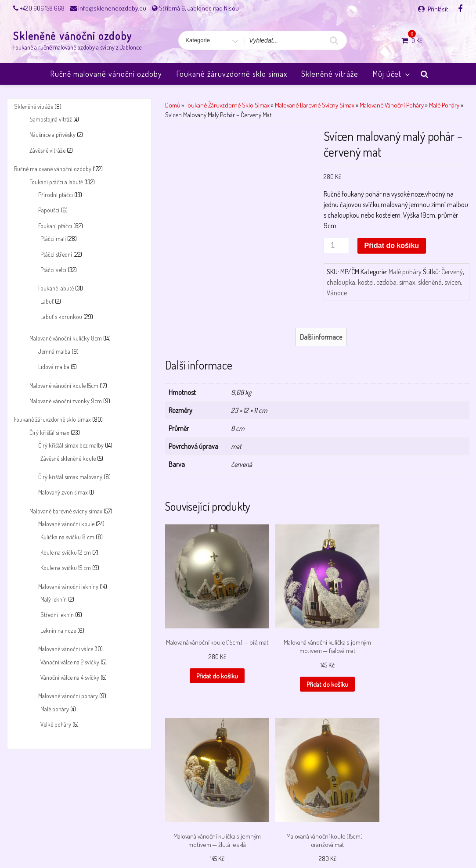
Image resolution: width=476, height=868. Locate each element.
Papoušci (49, 210)
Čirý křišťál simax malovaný (70, 477)
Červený (452, 272)
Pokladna (280, 838)
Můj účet (392, 74)
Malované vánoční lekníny (68, 586)
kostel (366, 282)
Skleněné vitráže (330, 74)
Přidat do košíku (392, 246)
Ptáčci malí (53, 239)
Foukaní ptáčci (55, 226)
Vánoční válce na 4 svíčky (70, 677)
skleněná (430, 282)
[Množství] (336, 246)
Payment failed (191, 838)
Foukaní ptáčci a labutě (56, 182)
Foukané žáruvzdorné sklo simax (232, 74)
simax (407, 282)
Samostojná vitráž (51, 119)
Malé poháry (55, 709)
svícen (453, 282)
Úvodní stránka (390, 838)
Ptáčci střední (56, 254)
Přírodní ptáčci (56, 195)
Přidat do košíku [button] (199, 707)
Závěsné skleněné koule (68, 458)
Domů (173, 105)
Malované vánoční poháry (68, 696)
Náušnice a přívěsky (52, 135)
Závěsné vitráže (47, 150)
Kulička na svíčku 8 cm (67, 537)
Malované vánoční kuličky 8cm (66, 338)
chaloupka (341, 282)
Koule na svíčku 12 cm (66, 552)
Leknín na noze (58, 630)
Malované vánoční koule (66, 524)
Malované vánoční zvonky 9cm (66, 401)
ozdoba (386, 282)
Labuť (47, 301)
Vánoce (337, 293)
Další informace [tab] (321, 395)
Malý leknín (54, 599)
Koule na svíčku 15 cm (66, 568)
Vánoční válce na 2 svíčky (70, 662)
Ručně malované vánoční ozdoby (106, 74)
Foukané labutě (56, 288)
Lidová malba (54, 367)
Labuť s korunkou (61, 317)
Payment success (239, 838)
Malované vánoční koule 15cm (64, 386)
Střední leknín (57, 615)
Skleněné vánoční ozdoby (73, 36)
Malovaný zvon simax (63, 492)
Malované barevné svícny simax (66, 511)
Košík (74, 838)
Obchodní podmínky (140, 838)
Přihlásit (438, 9)
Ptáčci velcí (53, 270)
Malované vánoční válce (66, 649)
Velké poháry (56, 724)
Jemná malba (54, 351)
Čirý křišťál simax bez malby (71, 445)
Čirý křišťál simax (49, 432)
